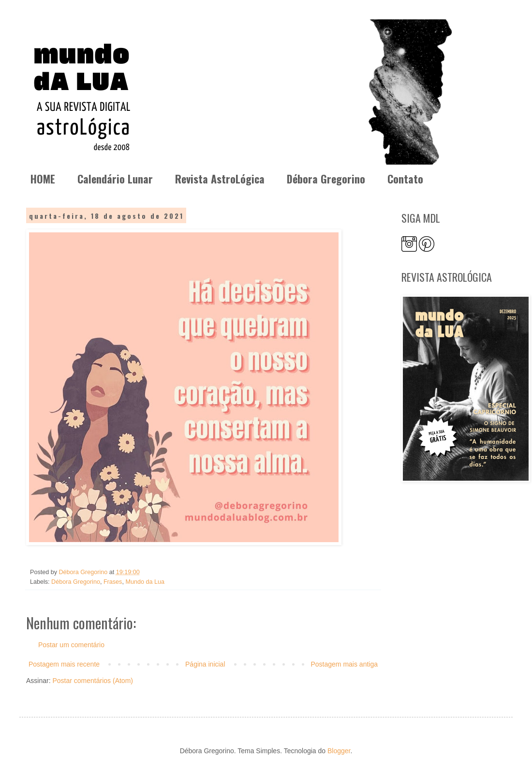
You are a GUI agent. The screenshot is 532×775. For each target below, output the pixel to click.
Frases (113, 582)
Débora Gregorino (326, 179)
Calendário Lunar (115, 179)
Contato (405, 179)
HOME (43, 179)
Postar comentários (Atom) (93, 681)
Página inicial (205, 664)
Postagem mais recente (64, 664)
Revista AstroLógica (220, 179)
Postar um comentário (71, 645)
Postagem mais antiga (344, 664)
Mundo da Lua (145, 582)
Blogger (339, 751)
